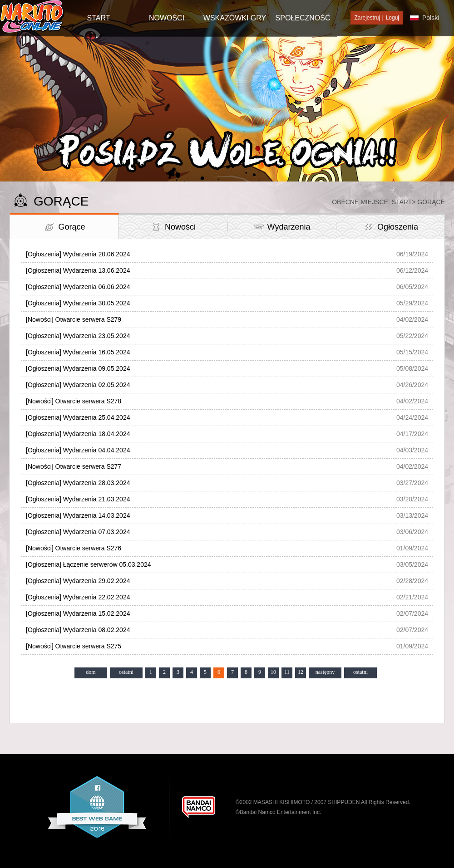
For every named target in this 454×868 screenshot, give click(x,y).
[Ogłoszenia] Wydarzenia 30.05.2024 (78, 303)
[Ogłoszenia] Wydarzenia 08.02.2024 (78, 630)
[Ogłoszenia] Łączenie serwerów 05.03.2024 (89, 564)
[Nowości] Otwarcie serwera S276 (74, 548)
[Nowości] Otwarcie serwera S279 (74, 319)
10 (273, 672)
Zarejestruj (367, 18)
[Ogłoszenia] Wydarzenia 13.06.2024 (78, 270)
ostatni (126, 672)
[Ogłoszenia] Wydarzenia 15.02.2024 (78, 613)
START (99, 18)
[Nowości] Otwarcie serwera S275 (74, 646)
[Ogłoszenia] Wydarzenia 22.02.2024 (78, 597)
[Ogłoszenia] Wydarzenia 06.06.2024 (78, 287)
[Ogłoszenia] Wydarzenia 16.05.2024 (78, 352)
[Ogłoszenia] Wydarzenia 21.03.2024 (78, 499)
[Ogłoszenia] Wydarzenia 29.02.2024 (78, 581)
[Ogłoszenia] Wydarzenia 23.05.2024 (78, 336)
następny (325, 672)
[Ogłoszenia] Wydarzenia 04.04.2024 (78, 450)
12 (301, 672)
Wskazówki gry (235, 18)
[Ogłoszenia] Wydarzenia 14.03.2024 (78, 515)
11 (287, 672)
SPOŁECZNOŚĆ (303, 18)
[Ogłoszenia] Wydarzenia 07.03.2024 (78, 532)
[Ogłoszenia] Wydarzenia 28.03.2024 (78, 483)
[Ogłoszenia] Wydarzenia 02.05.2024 (78, 385)
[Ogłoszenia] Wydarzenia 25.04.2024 (78, 417)
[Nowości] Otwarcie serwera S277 (74, 466)
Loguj (392, 18)
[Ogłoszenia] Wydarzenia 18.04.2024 (78, 434)
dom (91, 672)
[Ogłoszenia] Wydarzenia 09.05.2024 (78, 368)
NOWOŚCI (167, 18)
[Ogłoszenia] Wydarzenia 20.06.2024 (78, 254)
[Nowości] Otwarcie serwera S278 (74, 401)
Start (402, 202)
